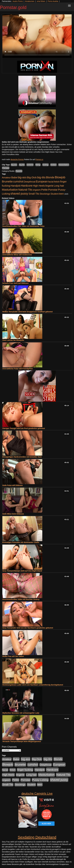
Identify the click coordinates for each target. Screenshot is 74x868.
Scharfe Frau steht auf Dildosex (15, 283)
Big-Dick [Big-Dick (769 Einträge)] (32, 177)
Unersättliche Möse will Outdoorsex (17, 255)
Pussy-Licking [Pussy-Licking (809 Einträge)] (40, 780)
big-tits (22, 165)
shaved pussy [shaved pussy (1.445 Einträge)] (19, 194)
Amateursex (30, 1)
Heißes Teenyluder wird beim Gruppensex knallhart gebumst (28, 312)
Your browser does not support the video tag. (37, 36)
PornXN (19, 171)
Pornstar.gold (13, 7)
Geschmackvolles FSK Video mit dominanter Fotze (23, 226)
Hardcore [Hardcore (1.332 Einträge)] (27, 186)
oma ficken (41, 1)
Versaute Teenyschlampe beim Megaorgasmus (22, 741)
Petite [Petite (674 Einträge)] (44, 190)
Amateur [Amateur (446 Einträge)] (6, 178)
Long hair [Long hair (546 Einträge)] (59, 186)
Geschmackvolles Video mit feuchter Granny (21, 599)
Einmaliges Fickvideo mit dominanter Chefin (21, 542)
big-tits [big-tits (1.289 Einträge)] (41, 177)
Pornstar (6, 168)
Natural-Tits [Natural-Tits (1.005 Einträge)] (25, 190)
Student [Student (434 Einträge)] (55, 194)
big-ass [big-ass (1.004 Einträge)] (22, 177)
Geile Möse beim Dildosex (13, 514)
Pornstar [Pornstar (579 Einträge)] (53, 190)
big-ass (14, 165)
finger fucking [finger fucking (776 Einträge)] (25, 770)
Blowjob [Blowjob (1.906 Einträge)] (60, 177)
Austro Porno (18, 1)
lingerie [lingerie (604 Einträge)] (49, 186)
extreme (30, 165)
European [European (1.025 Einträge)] (42, 182)
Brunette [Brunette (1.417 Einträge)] (7, 181)
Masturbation (64, 165)
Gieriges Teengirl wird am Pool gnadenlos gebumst (24, 428)
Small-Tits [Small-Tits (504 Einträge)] (34, 194)
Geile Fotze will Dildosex (13, 485)
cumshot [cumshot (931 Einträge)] (18, 182)
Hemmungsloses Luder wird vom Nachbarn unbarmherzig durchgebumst (33, 685)
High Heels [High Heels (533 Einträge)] (39, 186)
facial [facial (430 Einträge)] (51, 182)
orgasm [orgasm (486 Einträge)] (37, 190)
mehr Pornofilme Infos (10, 154)
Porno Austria (53, 1)
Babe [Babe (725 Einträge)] (14, 177)
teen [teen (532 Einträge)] (61, 194)
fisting (38, 165)
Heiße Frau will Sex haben (13, 656)
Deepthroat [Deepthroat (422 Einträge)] (30, 182)
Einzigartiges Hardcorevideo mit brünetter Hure (22, 457)
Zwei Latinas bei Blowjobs (13, 340)
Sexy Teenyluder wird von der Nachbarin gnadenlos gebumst (28, 628)
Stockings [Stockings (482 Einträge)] (45, 194)
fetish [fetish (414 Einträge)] (57, 182)
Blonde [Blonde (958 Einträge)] (50, 177)
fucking (45, 165)
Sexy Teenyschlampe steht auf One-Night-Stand (22, 571)
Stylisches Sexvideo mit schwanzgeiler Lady (21, 713)
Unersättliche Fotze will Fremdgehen (18, 369)
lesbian (53, 165)
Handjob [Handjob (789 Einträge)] (15, 186)
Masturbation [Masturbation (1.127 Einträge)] (10, 190)
